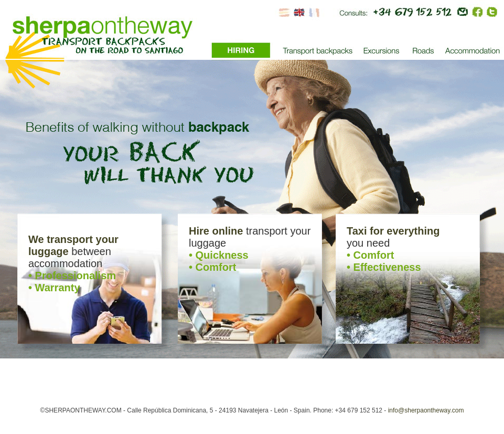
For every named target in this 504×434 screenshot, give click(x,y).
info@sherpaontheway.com (426, 410)
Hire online (216, 231)
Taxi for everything (393, 231)
